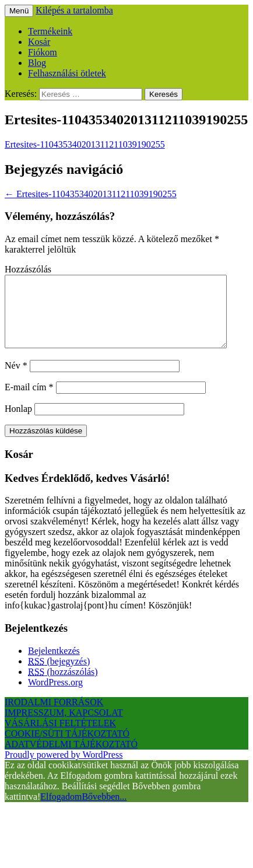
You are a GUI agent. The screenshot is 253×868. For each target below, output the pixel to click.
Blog (37, 63)
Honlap (18, 423)
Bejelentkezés (54, 665)
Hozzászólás (28, 269)
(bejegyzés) (59, 675)
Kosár (39, 42)
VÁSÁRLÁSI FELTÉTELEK (60, 737)
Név (16, 379)
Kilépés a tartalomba (74, 10)
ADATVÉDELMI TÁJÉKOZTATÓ (71, 758)
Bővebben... (104, 811)
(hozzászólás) (63, 686)
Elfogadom (61, 811)
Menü (19, 11)
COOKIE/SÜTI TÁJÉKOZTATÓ (67, 748)
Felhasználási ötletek (67, 73)
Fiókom (43, 52)
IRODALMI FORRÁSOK (54, 716)
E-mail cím (29, 401)
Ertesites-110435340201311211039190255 (85, 144)
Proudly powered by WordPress (64, 769)
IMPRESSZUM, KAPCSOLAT (64, 727)
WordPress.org (55, 696)
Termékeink (50, 31)
